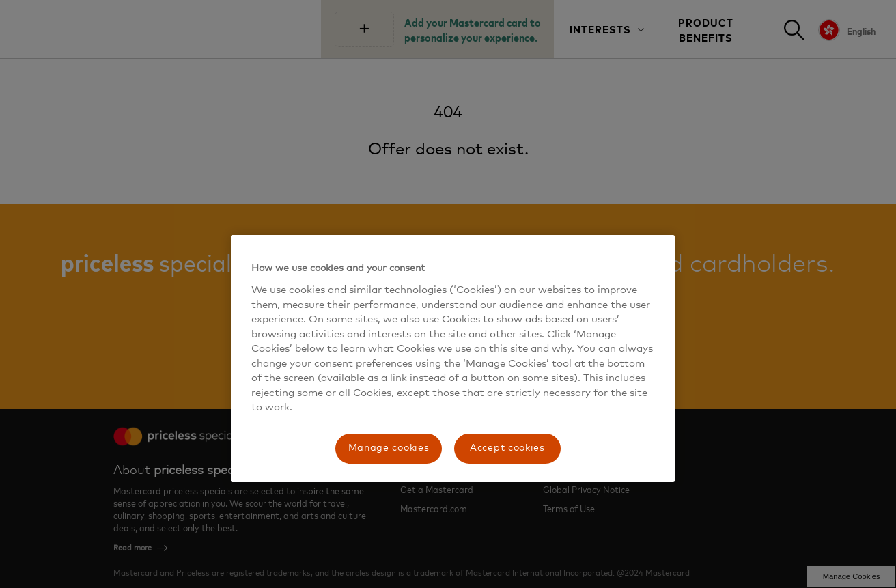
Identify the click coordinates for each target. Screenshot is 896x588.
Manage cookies (389, 448)
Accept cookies (507, 448)
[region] (453, 358)
